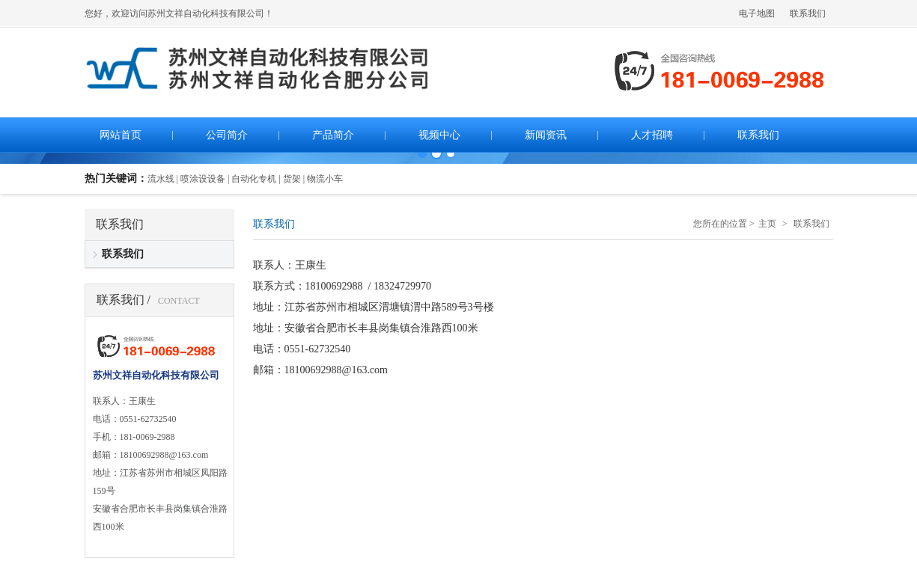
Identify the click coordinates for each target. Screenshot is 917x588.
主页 (767, 224)
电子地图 (757, 13)
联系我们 (808, 13)
